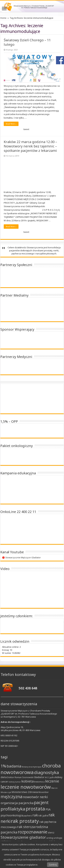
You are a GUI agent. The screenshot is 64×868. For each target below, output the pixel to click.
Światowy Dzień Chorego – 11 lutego (27, 42)
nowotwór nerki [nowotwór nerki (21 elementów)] (35, 797)
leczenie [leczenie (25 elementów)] (52, 781)
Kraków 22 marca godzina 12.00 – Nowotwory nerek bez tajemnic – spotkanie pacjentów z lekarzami (30, 146)
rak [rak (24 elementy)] (35, 815)
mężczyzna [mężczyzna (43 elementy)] (12, 797)
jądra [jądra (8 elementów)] (52, 777)
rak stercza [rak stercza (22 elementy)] (26, 827)
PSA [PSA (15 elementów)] (48, 809)
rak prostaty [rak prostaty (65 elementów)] (25, 821)
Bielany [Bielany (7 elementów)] (25, 767)
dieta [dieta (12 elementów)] (4, 777)
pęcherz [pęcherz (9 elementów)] (28, 816)
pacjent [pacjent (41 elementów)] (41, 802)
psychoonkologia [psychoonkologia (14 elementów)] (12, 815)
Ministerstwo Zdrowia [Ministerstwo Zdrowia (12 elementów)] (25, 792)
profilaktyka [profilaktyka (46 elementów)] (13, 809)
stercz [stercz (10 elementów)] (51, 833)
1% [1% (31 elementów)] (3, 766)
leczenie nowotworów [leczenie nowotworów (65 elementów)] (26, 787)
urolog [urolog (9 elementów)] (50, 838)
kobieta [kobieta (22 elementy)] (28, 781)
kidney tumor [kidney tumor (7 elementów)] (15, 782)
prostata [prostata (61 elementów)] (35, 809)
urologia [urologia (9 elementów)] (58, 838)
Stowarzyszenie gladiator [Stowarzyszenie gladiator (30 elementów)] (23, 837)
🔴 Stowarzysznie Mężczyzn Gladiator (21, 557)
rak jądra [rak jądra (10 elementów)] (43, 816)
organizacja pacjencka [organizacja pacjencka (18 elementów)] (17, 803)
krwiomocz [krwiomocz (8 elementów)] (39, 782)
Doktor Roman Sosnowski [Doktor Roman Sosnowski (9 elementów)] (20, 777)
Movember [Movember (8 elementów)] (44, 792)
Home (3, 18)
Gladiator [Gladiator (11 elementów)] (39, 777)
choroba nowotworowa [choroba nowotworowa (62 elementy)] (31, 769)
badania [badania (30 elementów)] (14, 766)
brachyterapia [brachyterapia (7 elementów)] (35, 767)
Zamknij (53, 865)
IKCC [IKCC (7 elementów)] (47, 777)
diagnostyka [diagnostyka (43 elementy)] (47, 772)
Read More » (11, 124)
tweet (26, 129)
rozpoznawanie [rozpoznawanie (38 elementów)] (33, 832)
